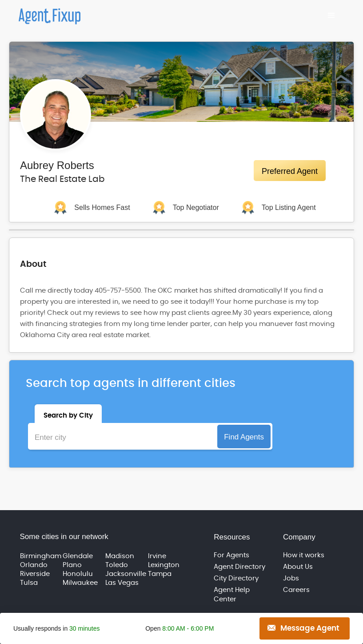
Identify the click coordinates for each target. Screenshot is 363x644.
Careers (296, 590)
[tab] (68, 414)
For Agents (231, 555)
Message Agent (310, 628)
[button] (331, 16)
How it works (304, 555)
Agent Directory (239, 567)
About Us (298, 567)
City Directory (236, 578)
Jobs (291, 578)
